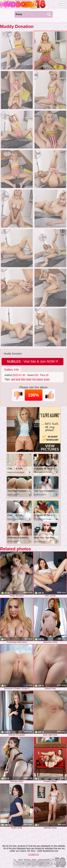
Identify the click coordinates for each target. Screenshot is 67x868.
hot (34, 379)
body (29, 379)
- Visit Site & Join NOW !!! (33, 361)
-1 (18, 395)
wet (13, 379)
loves (47, 379)
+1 (49, 395)
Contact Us (33, 854)
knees (40, 379)
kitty (23, 379)
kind (18, 379)
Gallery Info (11, 370)
